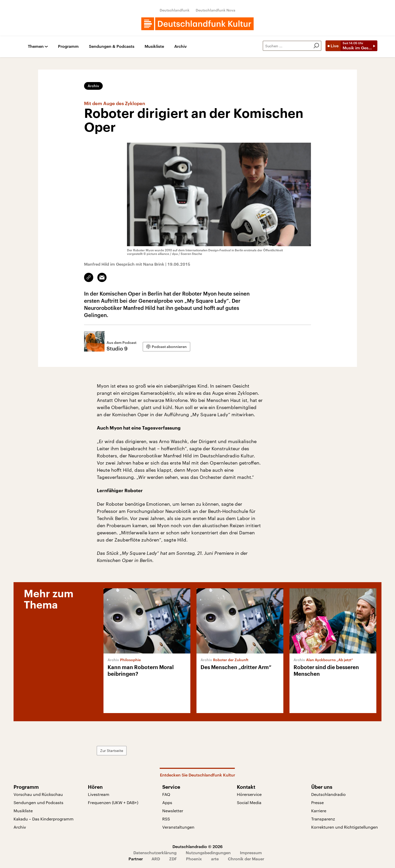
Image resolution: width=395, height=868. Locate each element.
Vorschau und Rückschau (38, 794)
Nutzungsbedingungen (208, 853)
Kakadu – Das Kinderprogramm (44, 819)
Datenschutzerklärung (155, 853)
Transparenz (323, 819)
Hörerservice (249, 794)
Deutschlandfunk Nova (216, 10)
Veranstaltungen (178, 827)
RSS (166, 819)
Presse (317, 802)
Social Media (249, 802)
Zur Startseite (112, 751)
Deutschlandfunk (175, 10)
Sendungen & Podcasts (112, 46)
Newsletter (173, 811)
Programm (68, 46)
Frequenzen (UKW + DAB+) (113, 802)
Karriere (319, 811)
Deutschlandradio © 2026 (197, 846)
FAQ (166, 794)
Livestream (99, 794)
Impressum (251, 853)
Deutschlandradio (328, 794)
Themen (36, 46)
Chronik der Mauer (246, 859)
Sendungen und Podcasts (38, 802)
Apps (167, 802)
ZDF (173, 859)
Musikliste (154, 46)
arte (215, 859)
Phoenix (194, 859)
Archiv (181, 46)
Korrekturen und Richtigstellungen (345, 827)
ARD (156, 859)
